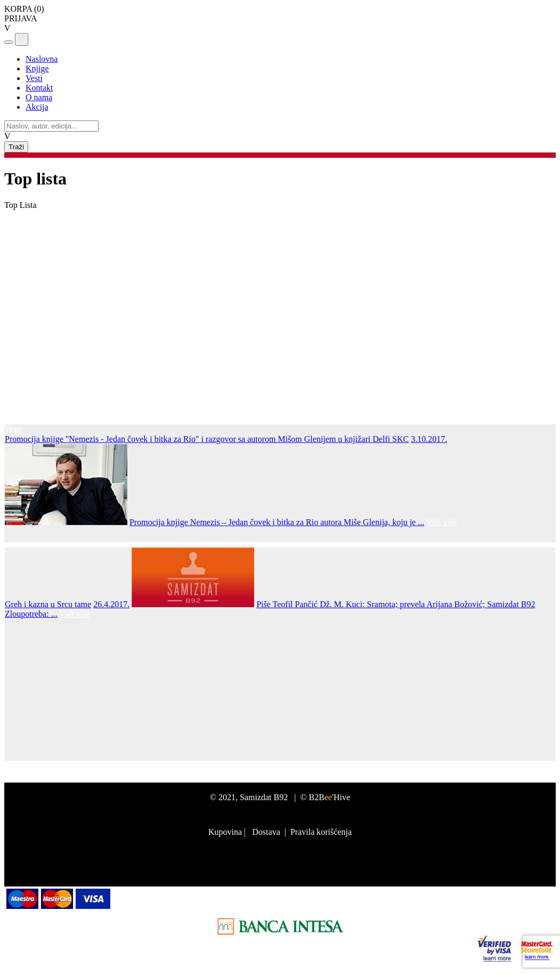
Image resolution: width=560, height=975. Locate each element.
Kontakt (39, 88)
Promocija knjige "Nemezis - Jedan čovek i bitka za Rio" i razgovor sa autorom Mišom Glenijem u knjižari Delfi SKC (207, 439)
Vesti (34, 78)
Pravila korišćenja (321, 832)
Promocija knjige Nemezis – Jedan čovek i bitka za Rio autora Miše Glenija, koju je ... (277, 522)
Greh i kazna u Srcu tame (48, 604)
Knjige (37, 69)
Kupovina (225, 832)
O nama (39, 97)
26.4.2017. (111, 604)
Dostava (266, 832)
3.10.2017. (429, 439)
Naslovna (42, 59)
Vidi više (441, 522)
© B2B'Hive (325, 797)
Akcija (37, 107)
